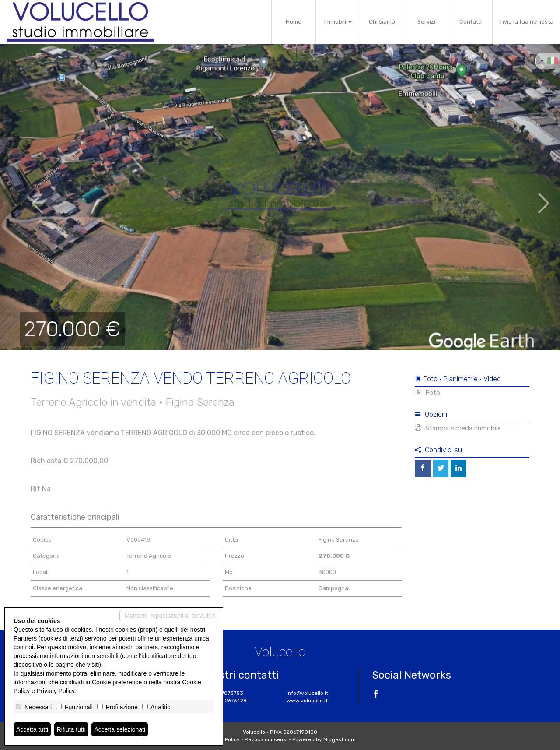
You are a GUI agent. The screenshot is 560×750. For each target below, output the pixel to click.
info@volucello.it (307, 693)
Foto (427, 393)
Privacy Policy (56, 691)
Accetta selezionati (120, 729)
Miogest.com (339, 739)
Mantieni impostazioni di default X (170, 616)
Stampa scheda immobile (458, 428)
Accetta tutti (32, 729)
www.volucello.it (307, 701)
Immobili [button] (338, 22)
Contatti (471, 22)
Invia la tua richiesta (526, 22)
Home (294, 22)
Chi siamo (382, 22)
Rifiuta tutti (71, 729)
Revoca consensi (266, 739)
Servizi (426, 22)
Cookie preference (117, 682)
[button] (28, 197)
